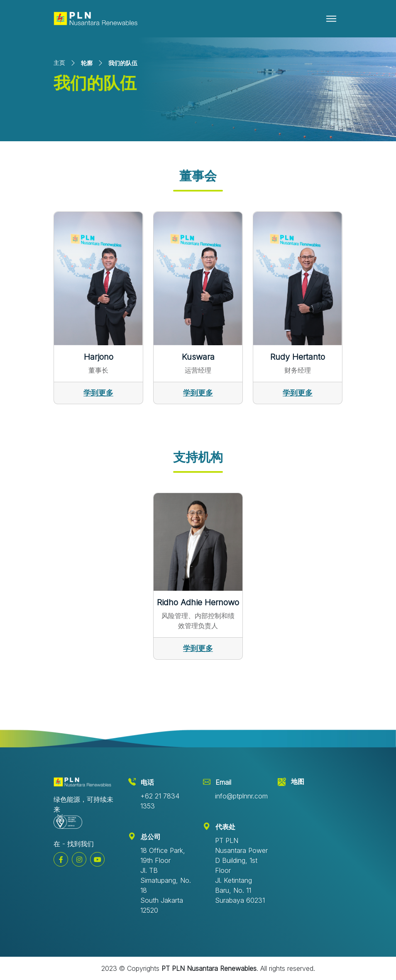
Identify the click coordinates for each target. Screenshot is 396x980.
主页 (59, 63)
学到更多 (98, 393)
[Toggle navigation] (331, 19)
